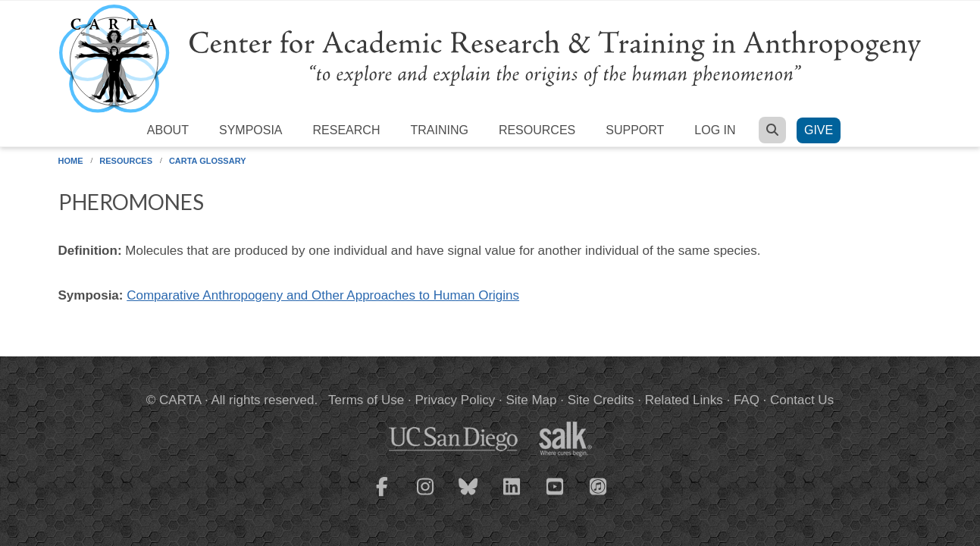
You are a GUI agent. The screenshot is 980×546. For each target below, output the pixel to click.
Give (819, 130)
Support (635, 130)
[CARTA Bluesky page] (468, 496)
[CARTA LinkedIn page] (512, 496)
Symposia (251, 130)
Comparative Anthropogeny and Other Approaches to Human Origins (323, 295)
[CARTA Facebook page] (382, 496)
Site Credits (601, 400)
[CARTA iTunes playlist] (598, 485)
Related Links (684, 400)
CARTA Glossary (208, 161)
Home (71, 161)
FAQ (747, 400)
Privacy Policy (455, 400)
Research (347, 130)
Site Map (531, 400)
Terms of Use (366, 400)
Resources (537, 130)
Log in (715, 130)
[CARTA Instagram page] (425, 496)
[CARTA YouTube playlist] (555, 496)
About (168, 130)
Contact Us (802, 400)
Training (439, 130)
